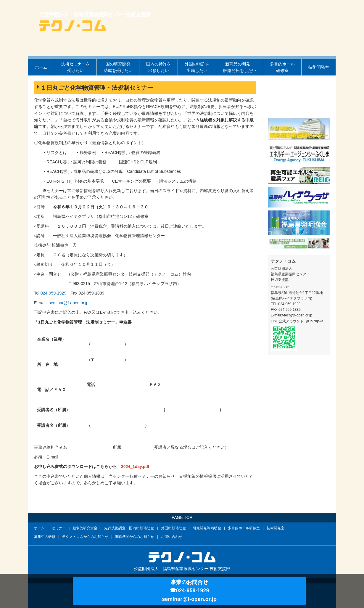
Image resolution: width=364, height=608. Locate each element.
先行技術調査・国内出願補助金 (129, 528)
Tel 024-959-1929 (50, 293)
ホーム (41, 67)
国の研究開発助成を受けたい (118, 67)
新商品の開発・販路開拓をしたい (240, 67)
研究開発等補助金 (207, 528)
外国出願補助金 (173, 528)
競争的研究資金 (85, 528)
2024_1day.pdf (135, 467)
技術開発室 (319, 67)
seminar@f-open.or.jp (69, 303)
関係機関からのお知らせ (135, 537)
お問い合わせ (172, 537)
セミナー (59, 528)
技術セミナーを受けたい (75, 67)
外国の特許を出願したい (197, 67)
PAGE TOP (182, 517)
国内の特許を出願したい (159, 67)
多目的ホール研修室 (282, 67)
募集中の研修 (45, 537)
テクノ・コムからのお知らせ (85, 537)
